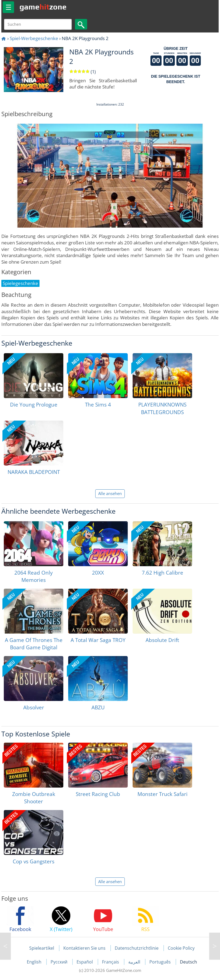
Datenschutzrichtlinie (137, 948)
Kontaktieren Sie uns (84, 948)
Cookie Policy (181, 948)
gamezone (43, 7)
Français (111, 962)
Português (161, 962)
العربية (135, 962)
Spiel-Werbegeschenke (34, 38)
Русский (60, 962)
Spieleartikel (42, 948)
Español (85, 962)
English (35, 962)
